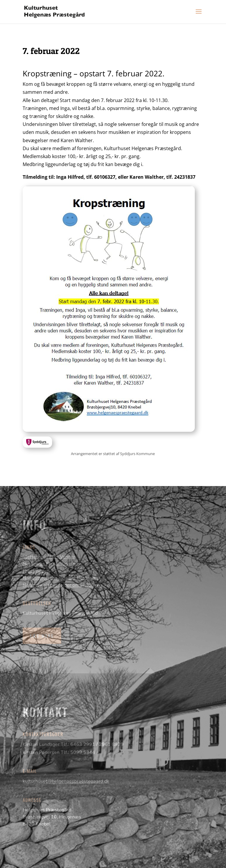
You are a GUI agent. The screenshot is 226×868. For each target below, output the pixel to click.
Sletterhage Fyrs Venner (49, 557)
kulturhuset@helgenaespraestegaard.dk (66, 781)
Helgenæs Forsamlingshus (51, 564)
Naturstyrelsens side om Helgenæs (61, 578)
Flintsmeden (36, 571)
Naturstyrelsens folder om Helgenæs (63, 585)
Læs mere (42, 636)
